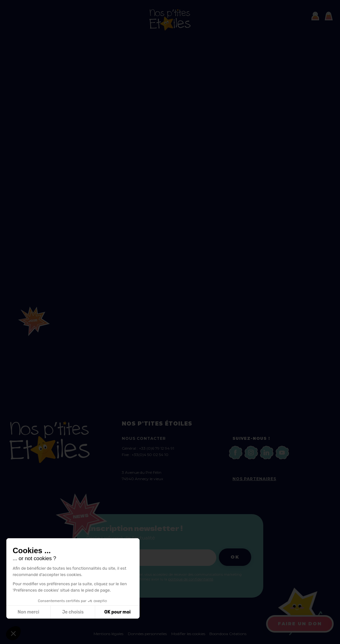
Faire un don (300, 624)
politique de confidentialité (191, 579)
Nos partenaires (254, 479)
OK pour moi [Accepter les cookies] (118, 612)
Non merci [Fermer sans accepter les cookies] (28, 612)
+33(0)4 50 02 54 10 (150, 455)
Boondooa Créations (228, 634)
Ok (235, 557)
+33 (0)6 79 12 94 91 (157, 448)
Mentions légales (108, 634)
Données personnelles (147, 634)
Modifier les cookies (189, 634)
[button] (13, 633)
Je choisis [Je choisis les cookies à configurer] (73, 612)
